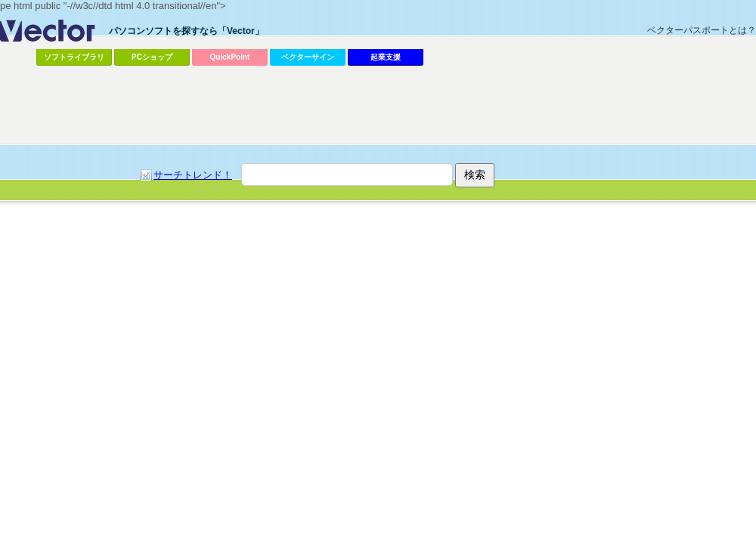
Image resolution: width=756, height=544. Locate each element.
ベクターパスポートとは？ (702, 30)
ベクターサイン (308, 57)
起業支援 (386, 57)
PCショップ (152, 57)
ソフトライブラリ (74, 57)
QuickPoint (230, 57)
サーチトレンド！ (193, 175)
